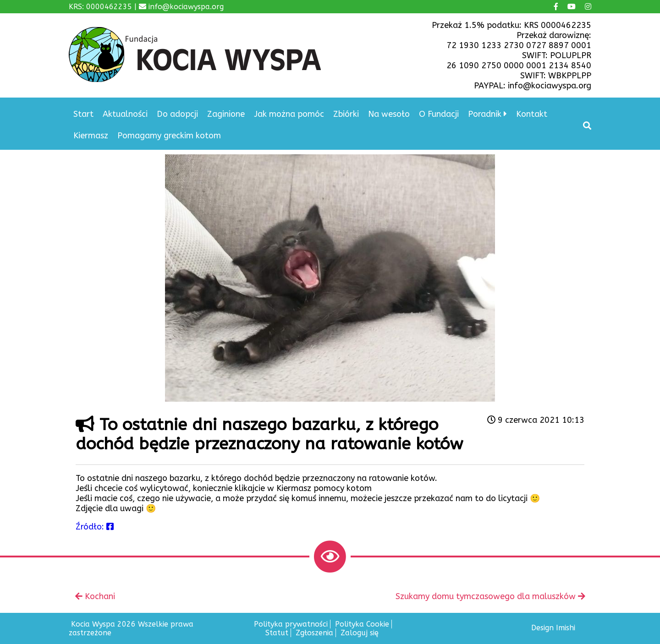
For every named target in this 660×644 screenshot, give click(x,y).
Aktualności (125, 114)
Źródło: (95, 527)
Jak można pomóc (289, 114)
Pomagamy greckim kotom (169, 136)
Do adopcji (177, 114)
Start (83, 114)
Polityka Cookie (362, 624)
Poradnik (485, 114)
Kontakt (532, 114)
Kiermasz (91, 136)
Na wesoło (389, 114)
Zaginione (226, 114)
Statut (277, 633)
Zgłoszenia (314, 633)
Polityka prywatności (291, 624)
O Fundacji (439, 114)
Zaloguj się (360, 633)
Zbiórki (346, 114)
